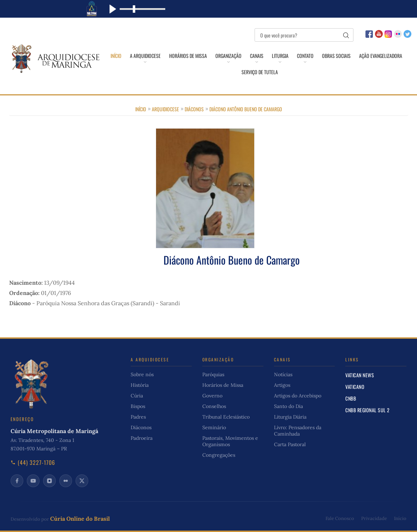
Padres (138, 417)
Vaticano (355, 387)
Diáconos (194, 109)
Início (116, 56)
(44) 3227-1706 (33, 462)
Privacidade (374, 518)
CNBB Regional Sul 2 (368, 410)
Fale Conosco (340, 518)
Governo (212, 396)
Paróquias (213, 374)
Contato (305, 56)
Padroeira (142, 438)
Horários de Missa (188, 56)
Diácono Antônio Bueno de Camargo (246, 109)
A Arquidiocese (145, 56)
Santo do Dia (288, 406)
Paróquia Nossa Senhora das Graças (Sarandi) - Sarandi (108, 303)
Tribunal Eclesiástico (226, 417)
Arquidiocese (165, 109)
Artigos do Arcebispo (298, 396)
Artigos (282, 385)
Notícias (283, 374)
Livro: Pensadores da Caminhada (298, 431)
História (140, 385)
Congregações (219, 455)
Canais (257, 56)
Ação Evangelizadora (381, 56)
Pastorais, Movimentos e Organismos (230, 441)
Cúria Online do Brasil (80, 519)
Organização (228, 56)
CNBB (351, 398)
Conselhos (214, 406)
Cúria (137, 396)
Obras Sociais (336, 56)
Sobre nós (142, 374)
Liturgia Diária (290, 417)
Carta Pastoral (290, 444)
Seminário (214, 427)
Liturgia (280, 56)
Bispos (138, 406)
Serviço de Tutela (260, 72)
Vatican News (360, 375)
